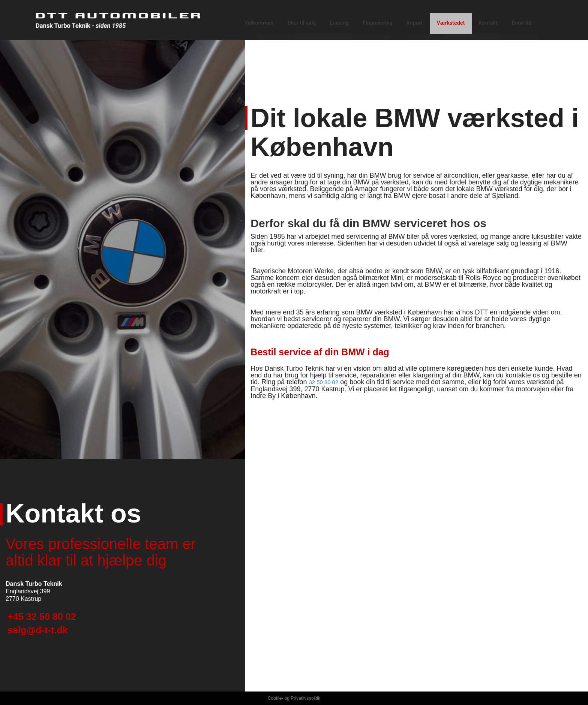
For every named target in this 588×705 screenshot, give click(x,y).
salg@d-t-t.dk (50, 635)
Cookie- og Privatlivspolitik (294, 698)
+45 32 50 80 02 (56, 615)
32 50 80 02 (326, 382)
